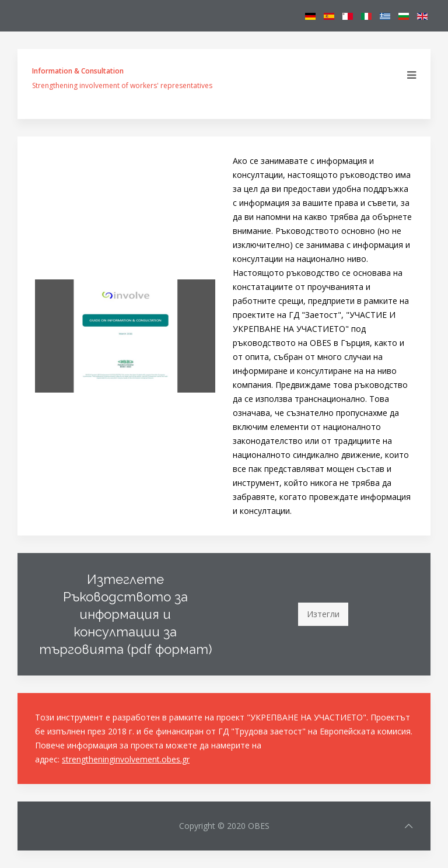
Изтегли (323, 614)
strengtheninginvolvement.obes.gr (126, 759)
